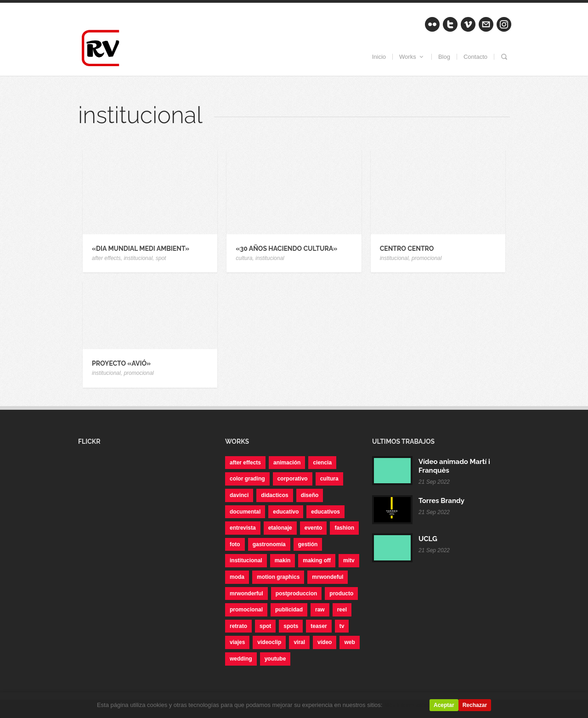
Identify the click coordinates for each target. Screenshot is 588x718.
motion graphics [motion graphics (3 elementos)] (278, 577)
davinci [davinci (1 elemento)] (239, 495)
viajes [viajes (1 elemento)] (237, 642)
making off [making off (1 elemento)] (317, 560)
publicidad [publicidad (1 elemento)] (289, 610)
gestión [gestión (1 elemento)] (308, 544)
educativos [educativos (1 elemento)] (325, 512)
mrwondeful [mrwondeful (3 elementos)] (328, 577)
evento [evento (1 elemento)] (314, 528)
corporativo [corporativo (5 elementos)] (293, 479)
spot (161, 258)
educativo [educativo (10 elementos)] (286, 512)
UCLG (428, 539)
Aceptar (444, 705)
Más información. (407, 705)
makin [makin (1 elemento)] (283, 560)
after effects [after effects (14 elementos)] (245, 463)
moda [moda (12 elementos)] (237, 577)
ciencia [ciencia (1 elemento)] (322, 463)
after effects (106, 258)
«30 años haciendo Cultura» (286, 249)
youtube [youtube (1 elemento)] (275, 659)
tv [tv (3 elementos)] (342, 626)
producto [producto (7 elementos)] (341, 594)
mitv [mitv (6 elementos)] (349, 560)
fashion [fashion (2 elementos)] (344, 528)
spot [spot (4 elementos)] (265, 626)
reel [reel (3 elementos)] (342, 610)
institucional (138, 258)
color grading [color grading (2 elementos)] (247, 479)
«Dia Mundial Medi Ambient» (141, 249)
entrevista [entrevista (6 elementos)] (243, 528)
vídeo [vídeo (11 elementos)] (325, 642)
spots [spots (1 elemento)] (291, 626)
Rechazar (475, 705)
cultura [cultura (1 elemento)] (329, 479)
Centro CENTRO (407, 249)
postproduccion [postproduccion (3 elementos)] (297, 594)
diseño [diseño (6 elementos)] (310, 495)
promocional (427, 258)
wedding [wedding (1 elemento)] (241, 659)
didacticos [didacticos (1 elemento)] (274, 495)
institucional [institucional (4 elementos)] (246, 560)
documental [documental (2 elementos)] (245, 512)
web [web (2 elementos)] (349, 642)
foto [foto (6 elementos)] (235, 544)
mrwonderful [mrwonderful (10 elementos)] (246, 594)
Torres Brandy (441, 501)
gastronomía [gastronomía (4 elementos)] (269, 544)
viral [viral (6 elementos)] (299, 642)
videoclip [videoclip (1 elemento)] (269, 642)
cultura (244, 258)
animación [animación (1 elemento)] (287, 463)
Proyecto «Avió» (121, 363)
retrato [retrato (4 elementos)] (238, 626)
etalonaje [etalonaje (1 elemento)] (280, 528)
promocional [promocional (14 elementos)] (246, 610)
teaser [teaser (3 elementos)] (319, 626)
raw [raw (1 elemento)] (320, 610)
